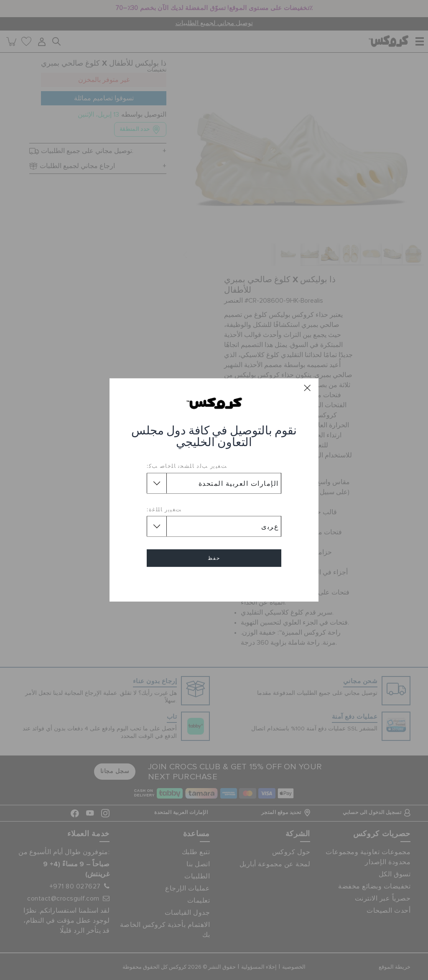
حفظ (214, 558)
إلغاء (214, 582)
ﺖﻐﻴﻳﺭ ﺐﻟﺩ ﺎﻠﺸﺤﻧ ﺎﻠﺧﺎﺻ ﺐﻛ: (187, 466)
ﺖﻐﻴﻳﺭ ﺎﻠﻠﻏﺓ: (164, 509)
